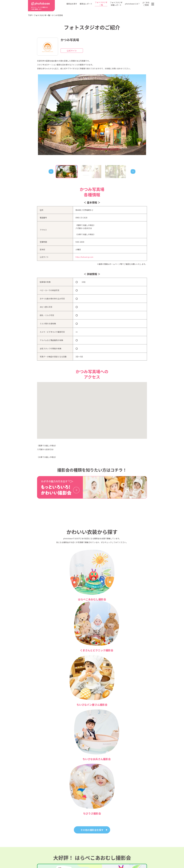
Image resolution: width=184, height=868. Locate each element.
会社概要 (93, 845)
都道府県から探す (74, 837)
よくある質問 (122, 841)
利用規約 (38, 858)
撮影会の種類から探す (76, 841)
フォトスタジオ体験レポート (116, 4)
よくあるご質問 (146, 4)
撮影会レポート (86, 4)
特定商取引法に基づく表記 (63, 858)
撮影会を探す (72, 4)
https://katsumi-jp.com (86, 257)
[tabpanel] (92, 115)
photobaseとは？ (132, 4)
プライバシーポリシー (93, 858)
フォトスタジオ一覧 (101, 4)
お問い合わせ (140, 841)
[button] (92, 408)
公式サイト (72, 51)
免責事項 (116, 858)
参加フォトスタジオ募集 (139, 858)
